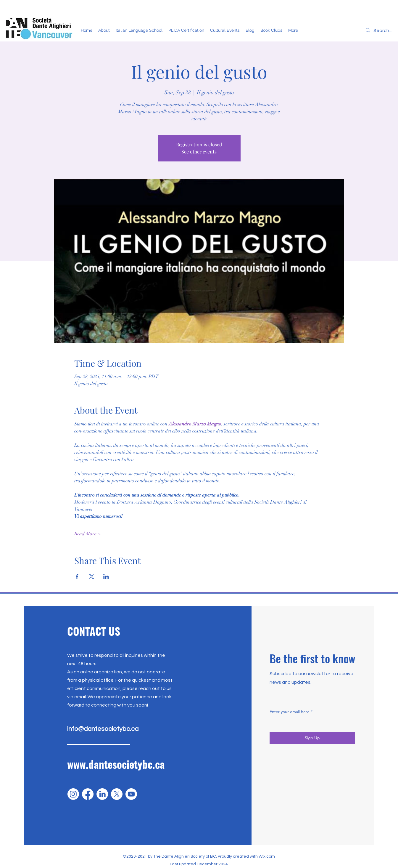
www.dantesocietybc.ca (116, 764)
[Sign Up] (312, 738)
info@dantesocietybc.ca (103, 729)
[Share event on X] (92, 576)
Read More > (87, 534)
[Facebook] (88, 794)
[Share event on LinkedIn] (106, 576)
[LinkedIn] (102, 794)
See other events (199, 152)
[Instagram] (73, 794)
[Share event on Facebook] (77, 576)
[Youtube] (131, 794)
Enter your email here (290, 712)
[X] (117, 794)
